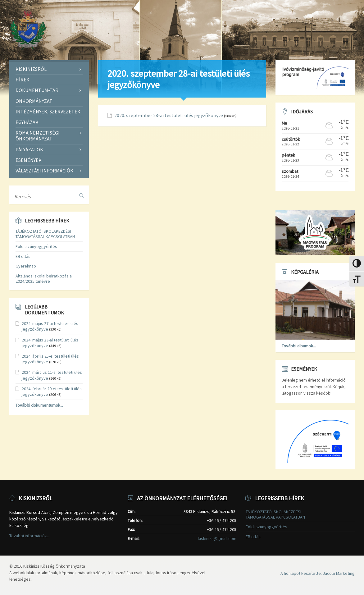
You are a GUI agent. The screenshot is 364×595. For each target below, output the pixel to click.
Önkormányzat (34, 101)
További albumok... (299, 346)
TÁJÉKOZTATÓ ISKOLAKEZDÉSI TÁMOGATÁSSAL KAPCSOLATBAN (45, 234)
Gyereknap (26, 266)
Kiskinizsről (31, 69)
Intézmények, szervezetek (48, 112)
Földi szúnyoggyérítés (36, 246)
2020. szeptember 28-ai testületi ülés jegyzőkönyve (169, 115)
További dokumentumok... (39, 405)
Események (29, 160)
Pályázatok (29, 149)
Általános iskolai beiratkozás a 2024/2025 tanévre (44, 279)
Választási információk (44, 171)
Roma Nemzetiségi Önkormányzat (38, 136)
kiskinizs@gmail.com (217, 538)
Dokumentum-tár (37, 90)
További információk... (30, 536)
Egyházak (27, 122)
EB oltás (23, 256)
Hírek (23, 80)
